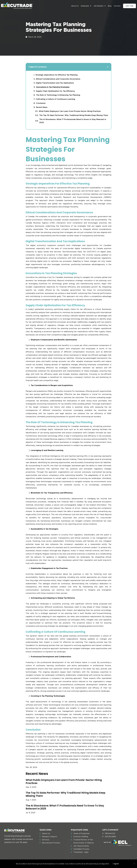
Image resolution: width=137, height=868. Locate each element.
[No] (134, 864)
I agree (116, 864)
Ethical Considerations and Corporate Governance (58, 79)
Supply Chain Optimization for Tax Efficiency (55, 91)
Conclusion (41, 103)
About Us (75, 6)
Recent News (42, 107)
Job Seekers (100, 6)
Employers (86, 6)
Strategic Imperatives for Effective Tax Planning (57, 75)
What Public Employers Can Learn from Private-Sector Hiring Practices (70, 111)
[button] (108, 67)
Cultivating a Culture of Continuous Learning (55, 99)
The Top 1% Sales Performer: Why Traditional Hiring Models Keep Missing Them (74, 115)
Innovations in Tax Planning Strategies (53, 87)
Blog (110, 6)
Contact (117, 6)
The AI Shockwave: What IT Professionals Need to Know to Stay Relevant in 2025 (73, 121)
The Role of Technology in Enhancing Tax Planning (58, 95)
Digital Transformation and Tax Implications (55, 83)
